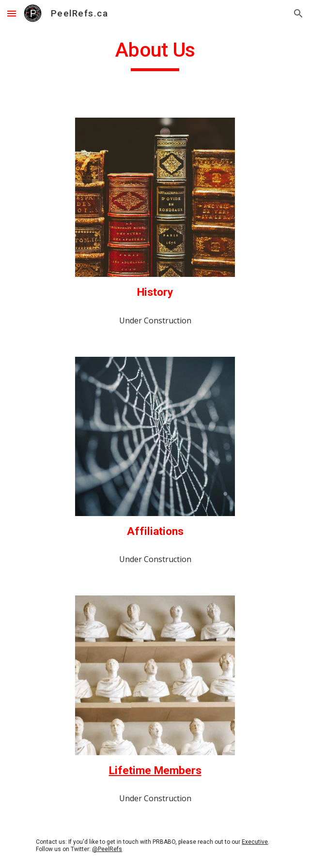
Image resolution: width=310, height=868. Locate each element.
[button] (12, 13)
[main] (155, 54)
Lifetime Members (155, 770)
